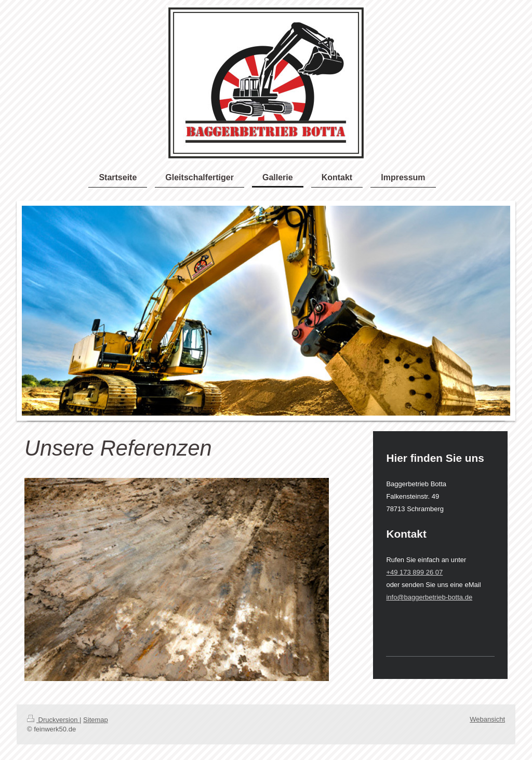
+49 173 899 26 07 (414, 572)
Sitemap (96, 720)
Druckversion (53, 720)
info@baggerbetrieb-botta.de (429, 597)
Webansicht (487, 719)
